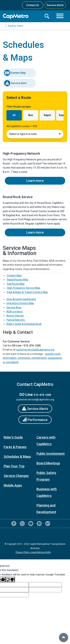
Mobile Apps (13, 485)
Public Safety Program (46, 476)
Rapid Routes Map (17, 280)
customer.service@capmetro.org (35, 350)
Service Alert (15, 83)
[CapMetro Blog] (48, 524)
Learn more (35, 181)
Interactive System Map (20, 303)
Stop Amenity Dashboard (21, 299)
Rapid (47, 115)
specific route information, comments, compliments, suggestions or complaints (32, 358)
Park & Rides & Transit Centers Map (27, 292)
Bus (31, 115)
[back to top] (64, 638)
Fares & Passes (15, 447)
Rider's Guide (13, 437)
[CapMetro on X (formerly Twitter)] (22, 524)
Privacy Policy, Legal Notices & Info (33, 552)
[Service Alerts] (35, 409)
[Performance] (35, 420)
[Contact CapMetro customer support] (56, 524)
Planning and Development (46, 509)
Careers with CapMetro (46, 441)
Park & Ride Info (16, 320)
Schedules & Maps (17, 457)
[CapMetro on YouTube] (31, 524)
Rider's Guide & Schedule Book (24, 324)
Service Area (14, 307)
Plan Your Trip (14, 466)
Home (20, 26)
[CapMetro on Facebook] (14, 524)
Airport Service (15, 316)
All (14, 115)
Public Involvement (51, 454)
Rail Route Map (15, 284)
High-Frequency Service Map (23, 288)
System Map (15, 73)
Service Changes (16, 476)
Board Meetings (48, 463)
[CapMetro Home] (22, 16)
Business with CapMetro (47, 492)
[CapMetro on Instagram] (39, 524)
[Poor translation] (10, 579)
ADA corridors (15, 312)
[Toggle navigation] (60, 16)
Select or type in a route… (35, 134)
